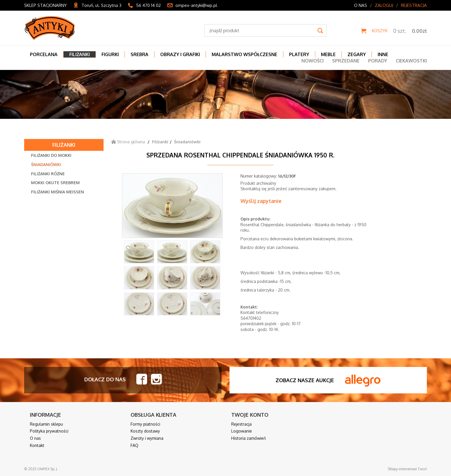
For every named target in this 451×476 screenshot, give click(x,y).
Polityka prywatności (49, 431)
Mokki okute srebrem (55, 183)
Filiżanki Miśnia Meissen (58, 192)
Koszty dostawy (145, 431)
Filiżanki (64, 145)
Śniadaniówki (46, 164)
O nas (361, 5)
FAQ (134, 445)
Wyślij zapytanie (261, 201)
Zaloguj (384, 5)
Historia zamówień (249, 438)
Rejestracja (414, 5)
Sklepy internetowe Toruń (407, 469)
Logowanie (242, 431)
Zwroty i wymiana (147, 438)
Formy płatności (145, 424)
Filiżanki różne (48, 174)
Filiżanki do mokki (51, 155)
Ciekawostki (411, 61)
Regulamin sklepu (46, 424)
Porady (378, 61)
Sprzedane (346, 61)
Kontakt (37, 445)
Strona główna (128, 142)
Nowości (313, 61)
